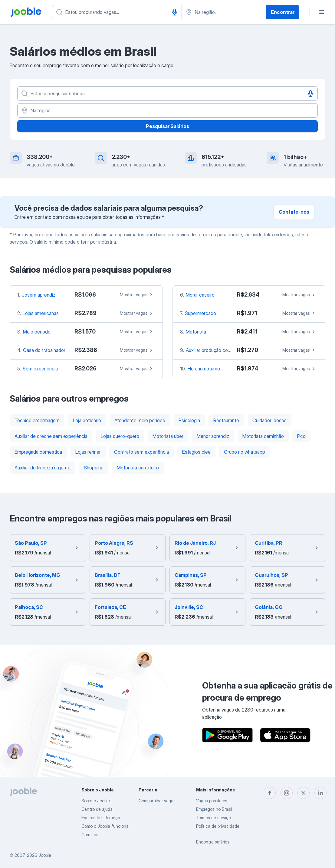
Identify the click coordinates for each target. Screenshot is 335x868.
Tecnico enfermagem (37, 420)
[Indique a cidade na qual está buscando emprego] (224, 12)
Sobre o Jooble (96, 801)
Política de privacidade (218, 826)
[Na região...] (167, 110)
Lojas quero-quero (120, 436)
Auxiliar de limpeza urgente (43, 468)
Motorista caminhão (263, 436)
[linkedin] (320, 793)
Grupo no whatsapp (245, 452)
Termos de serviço (213, 818)
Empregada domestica (38, 452)
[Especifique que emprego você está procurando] (117, 12)
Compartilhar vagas (157, 801)
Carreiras (90, 835)
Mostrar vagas (137, 295)
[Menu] (322, 12)
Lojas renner (88, 452)
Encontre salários (213, 842)
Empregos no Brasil (214, 809)
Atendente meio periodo (140, 420)
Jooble (45, 855)
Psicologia (189, 420)
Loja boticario (87, 420)
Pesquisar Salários (167, 126)
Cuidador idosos (269, 420)
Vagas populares (212, 801)
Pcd (301, 436)
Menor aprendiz (213, 436)
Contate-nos (294, 212)
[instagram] (287, 793)
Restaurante (226, 420)
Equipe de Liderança (101, 818)
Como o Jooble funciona (105, 826)
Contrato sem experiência (141, 452)
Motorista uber (168, 436)
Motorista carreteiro (138, 468)
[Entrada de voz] (175, 12)
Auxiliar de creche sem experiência (51, 436)
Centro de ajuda (97, 809)
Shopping (94, 468)
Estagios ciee (196, 452)
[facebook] (270, 793)
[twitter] (304, 793)
